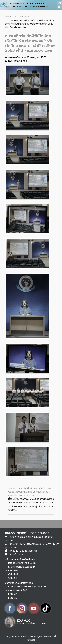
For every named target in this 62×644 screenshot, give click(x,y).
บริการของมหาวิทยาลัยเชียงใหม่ (21, 559)
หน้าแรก (9, 17)
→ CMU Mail (12, 570)
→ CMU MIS (11, 574)
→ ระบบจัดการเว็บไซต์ (16, 591)
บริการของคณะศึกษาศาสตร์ (19, 583)
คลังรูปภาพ (24, 17)
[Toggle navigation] (59, 7)
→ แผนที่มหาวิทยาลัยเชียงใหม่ (20, 567)
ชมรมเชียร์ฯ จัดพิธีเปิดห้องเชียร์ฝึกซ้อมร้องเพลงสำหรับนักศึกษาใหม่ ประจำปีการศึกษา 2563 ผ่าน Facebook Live (30, 492)
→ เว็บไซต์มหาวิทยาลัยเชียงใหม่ (21, 563)
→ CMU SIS (11, 578)
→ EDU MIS (11, 594)
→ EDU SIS (11, 598)
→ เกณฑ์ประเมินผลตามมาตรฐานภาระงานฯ (26, 587)
